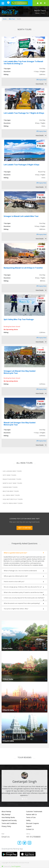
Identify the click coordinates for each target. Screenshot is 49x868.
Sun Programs (16, 866)
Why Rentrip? (6, 814)
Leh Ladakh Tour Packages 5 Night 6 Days (22, 165)
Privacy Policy (6, 826)
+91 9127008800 (33, 837)
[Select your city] (45, 3)
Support (29, 826)
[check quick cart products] (41, 3)
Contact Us (30, 829)
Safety (28, 820)
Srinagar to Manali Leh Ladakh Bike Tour (21, 216)
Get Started (25, 528)
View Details (41, 84)
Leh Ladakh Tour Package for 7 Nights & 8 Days (24, 113)
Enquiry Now (41, 80)
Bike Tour (12, 19)
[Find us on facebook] (20, 843)
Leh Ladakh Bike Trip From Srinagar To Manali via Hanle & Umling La (23, 62)
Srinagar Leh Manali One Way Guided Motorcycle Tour (20, 372)
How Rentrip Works (8, 817)
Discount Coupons (32, 823)
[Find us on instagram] (29, 843)
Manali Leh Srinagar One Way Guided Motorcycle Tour (20, 424)
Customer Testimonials (34, 811)
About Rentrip (6, 811)
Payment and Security (9, 820)
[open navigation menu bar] (3, 3)
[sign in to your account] (38, 3)
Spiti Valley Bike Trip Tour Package (19, 319)
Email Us (6, 837)
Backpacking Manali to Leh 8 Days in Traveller (23, 268)
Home (37, 13)
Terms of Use (31, 817)
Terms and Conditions (9, 823)
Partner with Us (31, 814)
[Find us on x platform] (25, 843)
